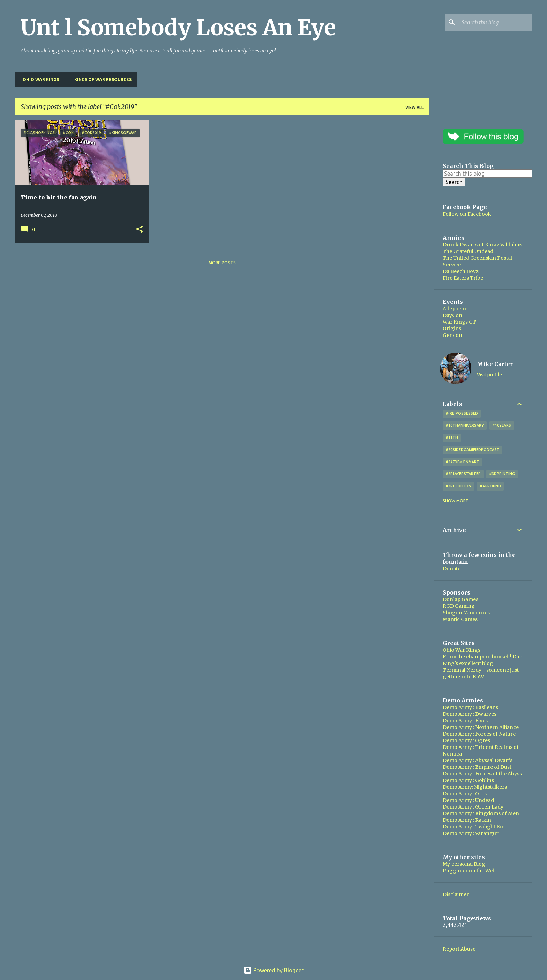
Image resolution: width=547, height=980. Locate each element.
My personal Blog (464, 864)
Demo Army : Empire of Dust (477, 767)
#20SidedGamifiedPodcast (473, 450)
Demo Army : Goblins (468, 780)
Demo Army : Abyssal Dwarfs (478, 760)
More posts (222, 263)
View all (414, 107)
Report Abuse (459, 949)
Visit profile (489, 375)
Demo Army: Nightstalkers (475, 787)
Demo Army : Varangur (471, 833)
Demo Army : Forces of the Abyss (482, 774)
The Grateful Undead (468, 251)
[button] (140, 230)
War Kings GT (459, 322)
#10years (502, 425)
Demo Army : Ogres (466, 740)
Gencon (452, 335)
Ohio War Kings (39, 79)
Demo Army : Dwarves (470, 714)
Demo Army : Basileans (470, 707)
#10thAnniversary (465, 425)
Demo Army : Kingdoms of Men (481, 813)
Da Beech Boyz (461, 271)
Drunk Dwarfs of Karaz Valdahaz (482, 245)
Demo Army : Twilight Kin (474, 827)
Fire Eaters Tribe (463, 278)
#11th (452, 437)
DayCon (452, 315)
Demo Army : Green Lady (473, 807)
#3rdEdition (458, 486)
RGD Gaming (459, 606)
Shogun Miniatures (466, 613)
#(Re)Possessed (462, 413)
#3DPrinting (502, 474)
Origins (452, 329)
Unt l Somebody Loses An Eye (178, 28)
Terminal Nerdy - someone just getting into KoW (481, 673)
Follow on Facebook (467, 214)
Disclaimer (456, 894)
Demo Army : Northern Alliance (481, 727)
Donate (452, 569)
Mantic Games (460, 619)
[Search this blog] (495, 22)
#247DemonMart (462, 462)
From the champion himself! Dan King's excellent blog (483, 660)
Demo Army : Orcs (465, 794)
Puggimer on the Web (469, 871)
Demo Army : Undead (468, 800)
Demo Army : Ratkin (467, 820)
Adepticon (455, 309)
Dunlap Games (460, 599)
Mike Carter (495, 364)
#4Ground (490, 486)
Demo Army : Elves (465, 721)
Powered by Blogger (273, 970)
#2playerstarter (463, 474)
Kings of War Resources (101, 79)
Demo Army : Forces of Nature (479, 734)
